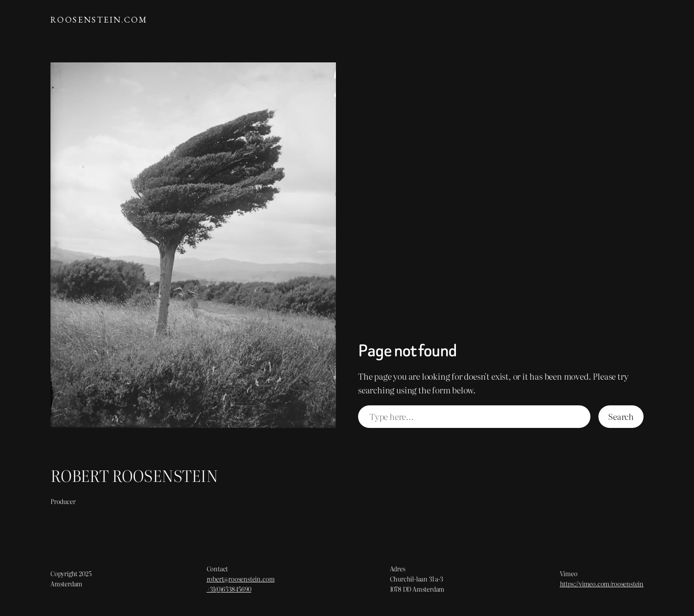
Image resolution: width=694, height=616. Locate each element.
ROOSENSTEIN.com (99, 20)
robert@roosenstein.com (241, 579)
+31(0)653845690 (229, 589)
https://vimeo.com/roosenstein (602, 583)
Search (621, 416)
